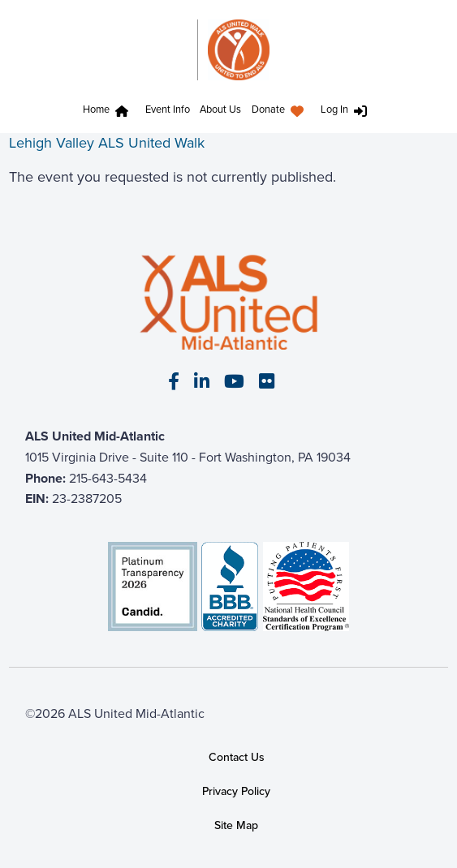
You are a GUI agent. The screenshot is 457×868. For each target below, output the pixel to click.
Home (96, 109)
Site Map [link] (236, 825)
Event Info (168, 109)
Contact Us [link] (237, 757)
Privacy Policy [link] (236, 791)
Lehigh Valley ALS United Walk (107, 143)
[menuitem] (109, 112)
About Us (220, 109)
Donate (268, 109)
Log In (334, 109)
